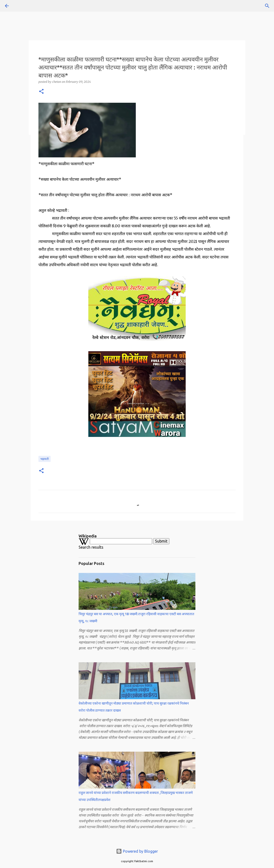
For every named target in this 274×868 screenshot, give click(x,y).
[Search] (20, 6)
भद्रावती (45, 459)
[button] (41, 92)
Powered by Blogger (137, 851)
